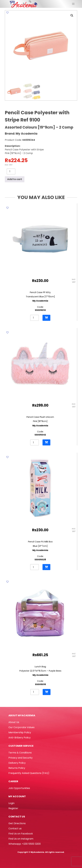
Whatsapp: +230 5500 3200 (25, 844)
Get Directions (17, 823)
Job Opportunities (19, 788)
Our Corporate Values (21, 727)
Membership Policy (20, 732)
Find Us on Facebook (21, 834)
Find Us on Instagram (21, 839)
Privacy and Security (20, 758)
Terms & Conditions (20, 753)
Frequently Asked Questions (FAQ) (29, 773)
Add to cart (15, 179)
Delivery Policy (17, 763)
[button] (72, 16)
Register (13, 808)
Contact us (15, 828)
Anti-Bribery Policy (20, 738)
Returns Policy (17, 768)
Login (11, 803)
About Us (14, 722)
